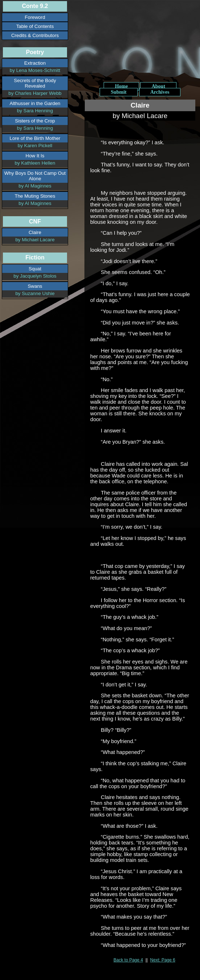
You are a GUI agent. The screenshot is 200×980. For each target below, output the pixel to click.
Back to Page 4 (128, 960)
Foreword (35, 17)
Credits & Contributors (35, 35)
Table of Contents (35, 26)
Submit (119, 92)
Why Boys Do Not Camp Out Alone (35, 176)
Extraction (35, 63)
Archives (160, 92)
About (158, 86)
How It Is (35, 156)
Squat (35, 269)
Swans (35, 286)
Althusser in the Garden (35, 103)
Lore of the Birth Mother (35, 138)
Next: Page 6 (162, 960)
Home (121, 86)
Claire (35, 232)
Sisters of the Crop (35, 121)
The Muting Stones (35, 196)
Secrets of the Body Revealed (35, 83)
